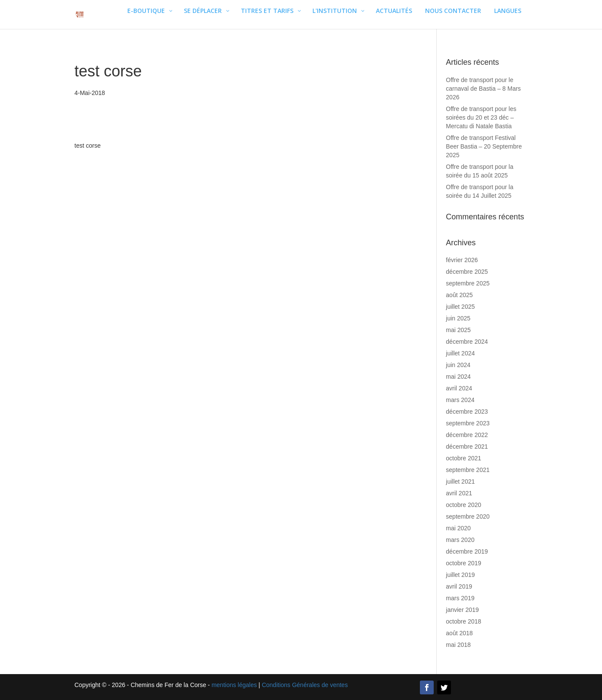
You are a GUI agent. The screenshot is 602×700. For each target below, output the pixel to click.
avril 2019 (459, 586)
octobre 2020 (463, 505)
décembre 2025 (467, 272)
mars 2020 (460, 540)
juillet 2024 (460, 353)
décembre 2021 (467, 447)
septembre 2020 (468, 516)
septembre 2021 (468, 470)
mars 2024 (460, 400)
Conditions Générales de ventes (305, 685)
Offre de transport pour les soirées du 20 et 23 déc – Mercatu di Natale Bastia (481, 117)
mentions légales (234, 685)
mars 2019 (460, 598)
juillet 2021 (460, 481)
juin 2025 (458, 318)
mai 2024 (458, 377)
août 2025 (459, 295)
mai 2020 (458, 528)
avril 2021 (459, 493)
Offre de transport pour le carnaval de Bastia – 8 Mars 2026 (483, 89)
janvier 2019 (462, 610)
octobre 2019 (463, 563)
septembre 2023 (468, 423)
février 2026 (462, 260)
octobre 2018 (463, 621)
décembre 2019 (467, 551)
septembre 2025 (468, 283)
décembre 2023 (467, 412)
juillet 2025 (460, 307)
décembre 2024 (467, 342)
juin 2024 (458, 365)
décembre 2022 (467, 435)
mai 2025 (458, 330)
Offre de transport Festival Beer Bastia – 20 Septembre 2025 (484, 146)
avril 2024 (459, 388)
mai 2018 (458, 645)
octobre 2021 (463, 458)
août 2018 (459, 633)
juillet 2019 (460, 575)
